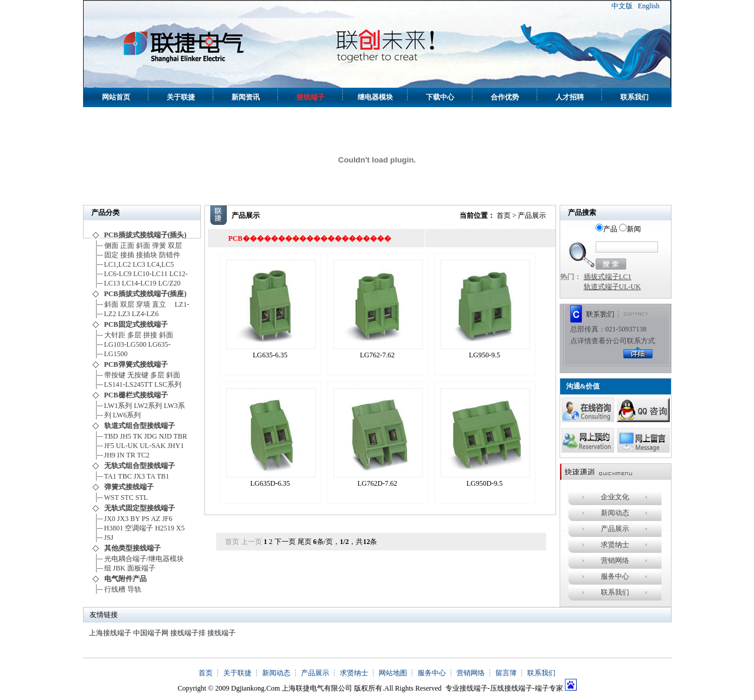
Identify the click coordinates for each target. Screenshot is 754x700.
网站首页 (116, 97)
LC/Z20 (170, 283)
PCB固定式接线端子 (136, 324)
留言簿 (506, 673)
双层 (175, 246)
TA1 (110, 476)
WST (112, 497)
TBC (125, 476)
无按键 (138, 375)
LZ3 (124, 314)
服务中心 (615, 576)
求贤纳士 (615, 545)
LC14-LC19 (139, 283)
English (649, 6)
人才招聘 (570, 97)
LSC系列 (168, 384)
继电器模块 (375, 97)
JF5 (109, 446)
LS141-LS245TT (128, 384)
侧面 (111, 246)
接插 (127, 255)
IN (121, 455)
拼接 (150, 335)
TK (138, 436)
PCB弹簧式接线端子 (136, 364)
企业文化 (615, 497)
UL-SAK (153, 446)
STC (127, 497)
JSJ (109, 538)
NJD (166, 436)
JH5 (126, 436)
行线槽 (115, 589)
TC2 (143, 455)
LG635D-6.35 (270, 483)
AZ (156, 519)
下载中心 (440, 97)
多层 (134, 335)
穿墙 (143, 304)
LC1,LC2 (118, 264)
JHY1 (176, 446)
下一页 (285, 542)
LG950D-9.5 (485, 483)
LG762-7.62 (377, 355)
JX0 (110, 519)
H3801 (114, 528)
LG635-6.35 (270, 355)
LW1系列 (118, 406)
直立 (163, 304)
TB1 (163, 476)
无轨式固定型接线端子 (140, 508)
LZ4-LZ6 (145, 314)
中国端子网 (151, 633)
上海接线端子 (110, 633)
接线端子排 (188, 633)
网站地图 (393, 673)
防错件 (170, 255)
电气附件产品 (125, 579)
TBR (180, 436)
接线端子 (310, 97)
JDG (151, 436)
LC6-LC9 (118, 274)
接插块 (147, 255)
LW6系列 (127, 415)
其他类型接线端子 (133, 548)
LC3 (139, 264)
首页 (504, 215)
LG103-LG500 (125, 344)
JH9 (110, 455)
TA (151, 476)
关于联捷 (181, 97)
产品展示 (615, 529)
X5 (181, 528)
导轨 (134, 589)
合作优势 (505, 97)
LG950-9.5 (485, 355)
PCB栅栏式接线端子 (136, 395)
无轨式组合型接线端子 (140, 466)
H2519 (165, 528)
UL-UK (127, 446)
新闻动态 (615, 513)
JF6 (167, 519)
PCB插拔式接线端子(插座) (145, 294)
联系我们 (634, 97)
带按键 (115, 375)
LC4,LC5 (163, 264)
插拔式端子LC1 (608, 277)
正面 (127, 246)
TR (130, 455)
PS (145, 519)
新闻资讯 (246, 97)
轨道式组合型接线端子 (140, 426)
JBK (119, 568)
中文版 (622, 6)
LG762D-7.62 (378, 483)
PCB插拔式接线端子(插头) (145, 235)
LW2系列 (148, 406)
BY (135, 519)
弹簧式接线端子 (129, 487)
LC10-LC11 (150, 274)
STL (142, 497)
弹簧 (159, 246)
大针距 (115, 335)
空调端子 (139, 528)
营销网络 (615, 560)
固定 (111, 255)
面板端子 (141, 568)
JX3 (139, 476)
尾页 (305, 542)
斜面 (143, 246)
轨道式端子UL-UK (612, 287)
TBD (111, 436)
